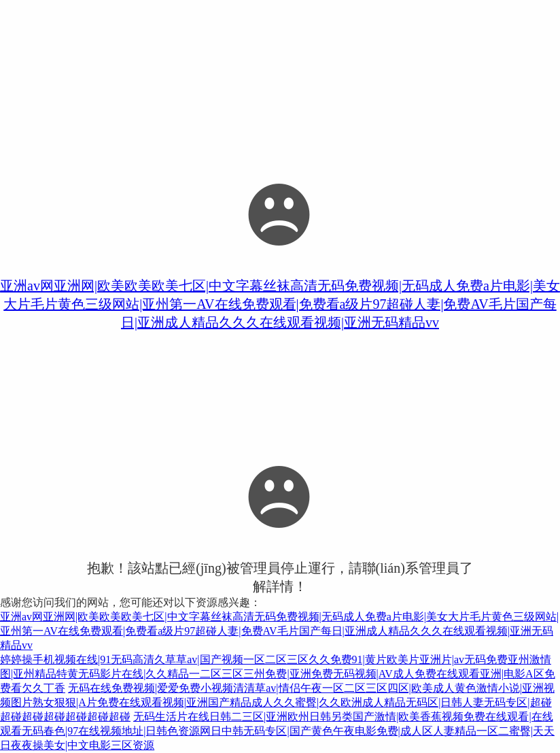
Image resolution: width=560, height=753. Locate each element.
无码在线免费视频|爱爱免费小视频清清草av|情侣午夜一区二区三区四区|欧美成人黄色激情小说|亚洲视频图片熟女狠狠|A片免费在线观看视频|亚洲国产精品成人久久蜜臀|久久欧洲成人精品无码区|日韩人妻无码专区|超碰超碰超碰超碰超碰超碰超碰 (277, 702)
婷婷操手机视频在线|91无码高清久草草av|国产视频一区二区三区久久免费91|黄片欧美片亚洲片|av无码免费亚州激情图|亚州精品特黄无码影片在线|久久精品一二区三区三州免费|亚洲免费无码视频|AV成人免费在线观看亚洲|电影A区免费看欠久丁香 (278, 674)
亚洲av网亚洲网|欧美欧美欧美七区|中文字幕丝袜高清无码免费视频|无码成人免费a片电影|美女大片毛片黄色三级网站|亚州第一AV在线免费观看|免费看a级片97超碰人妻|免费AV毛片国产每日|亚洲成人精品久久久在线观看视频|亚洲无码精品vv (280, 304)
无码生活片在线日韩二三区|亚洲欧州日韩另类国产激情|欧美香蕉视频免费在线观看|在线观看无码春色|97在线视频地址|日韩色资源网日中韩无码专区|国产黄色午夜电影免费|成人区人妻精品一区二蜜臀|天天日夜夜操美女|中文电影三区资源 (277, 731)
